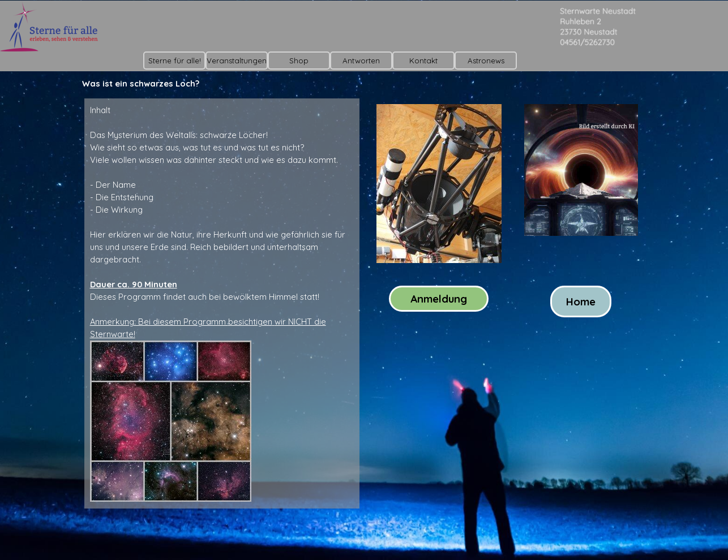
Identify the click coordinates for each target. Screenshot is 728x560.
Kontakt (423, 61)
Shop (299, 61)
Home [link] (581, 301)
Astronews (486, 61)
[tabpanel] (222, 303)
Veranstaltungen (237, 61)
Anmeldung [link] (439, 299)
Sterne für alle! (175, 61)
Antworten (361, 61)
